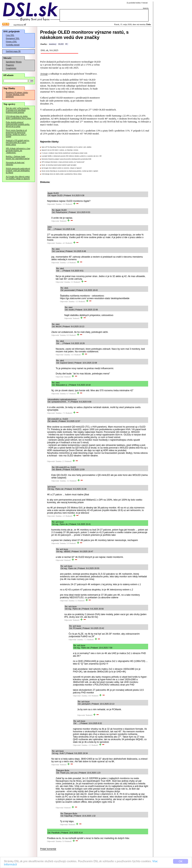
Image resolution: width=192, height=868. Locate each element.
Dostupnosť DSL (13, 38)
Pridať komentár (48, 849)
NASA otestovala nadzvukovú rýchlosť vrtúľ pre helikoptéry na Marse (18, 170)
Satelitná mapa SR (13, 51)
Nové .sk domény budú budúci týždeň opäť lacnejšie (59, 165)
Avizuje (44, 74)
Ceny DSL (10, 35)
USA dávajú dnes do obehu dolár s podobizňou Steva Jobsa (18, 117)
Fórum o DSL (11, 41)
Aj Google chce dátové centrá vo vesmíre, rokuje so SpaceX (18, 177)
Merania (19, 62)
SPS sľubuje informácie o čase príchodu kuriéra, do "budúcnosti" (18, 150)
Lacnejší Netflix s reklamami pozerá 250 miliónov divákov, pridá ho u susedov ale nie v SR (72, 156)
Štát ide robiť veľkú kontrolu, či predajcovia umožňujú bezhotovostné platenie (18, 110)
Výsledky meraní (13, 45)
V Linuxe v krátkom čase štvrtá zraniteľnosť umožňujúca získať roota (64, 153)
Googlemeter (11, 68)
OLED (61, 44)
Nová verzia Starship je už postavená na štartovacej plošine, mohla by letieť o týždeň (16, 133)
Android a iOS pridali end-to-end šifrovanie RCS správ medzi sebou (18, 142)
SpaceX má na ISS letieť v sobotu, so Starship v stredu (60, 150)
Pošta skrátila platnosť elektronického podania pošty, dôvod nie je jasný (18, 124)
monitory (53, 44)
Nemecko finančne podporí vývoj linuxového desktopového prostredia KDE (66, 159)
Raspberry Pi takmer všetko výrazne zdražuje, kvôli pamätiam (17, 94)
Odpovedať (51, 204)
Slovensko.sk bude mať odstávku (15, 163)
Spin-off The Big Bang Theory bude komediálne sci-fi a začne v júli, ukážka (66, 147)
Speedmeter (10, 62)
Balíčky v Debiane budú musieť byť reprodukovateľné (18, 157)
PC (67, 44)
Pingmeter (10, 65)
